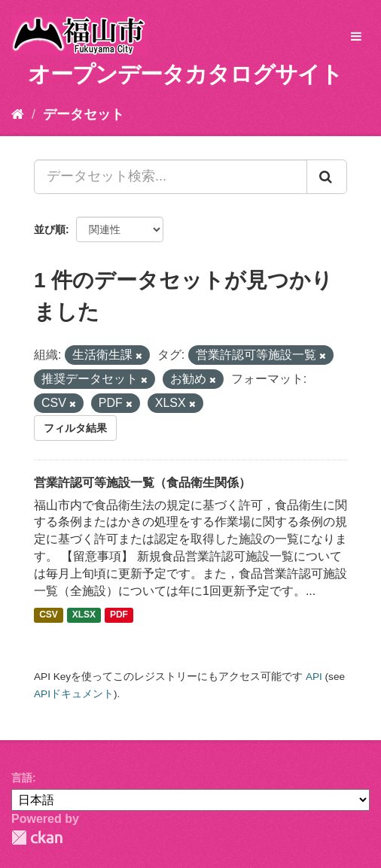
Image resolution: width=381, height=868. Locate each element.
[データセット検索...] (171, 177)
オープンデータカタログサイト (185, 74)
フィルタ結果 (75, 428)
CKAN (37, 838)
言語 (22, 778)
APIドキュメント (74, 694)
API (314, 677)
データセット (84, 114)
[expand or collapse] (356, 37)
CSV (49, 615)
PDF (119, 615)
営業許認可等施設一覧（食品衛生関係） (142, 483)
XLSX (84, 615)
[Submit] (327, 177)
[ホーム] (18, 114)
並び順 (50, 229)
